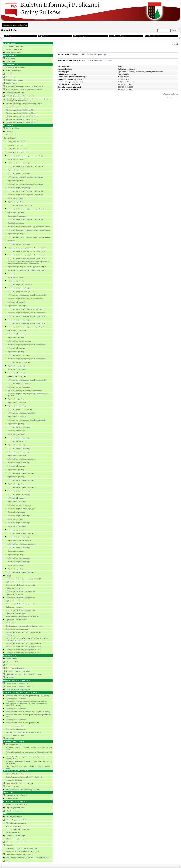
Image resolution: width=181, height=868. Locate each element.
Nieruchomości (12, 135)
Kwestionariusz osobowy (15, 735)
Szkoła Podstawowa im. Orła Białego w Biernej (23, 790)
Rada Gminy (11, 62)
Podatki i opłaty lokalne (15, 80)
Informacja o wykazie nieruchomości (21, 291)
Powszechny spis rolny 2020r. (17, 820)
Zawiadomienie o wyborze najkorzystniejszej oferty (24, 626)
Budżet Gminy (11, 659)
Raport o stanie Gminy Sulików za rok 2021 (22, 119)
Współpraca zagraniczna (15, 811)
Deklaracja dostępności (14, 817)
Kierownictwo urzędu (14, 53)
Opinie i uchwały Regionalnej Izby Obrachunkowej (24, 674)
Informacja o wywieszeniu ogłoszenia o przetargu (25, 156)
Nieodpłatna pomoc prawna (16, 823)
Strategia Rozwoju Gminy (15, 67)
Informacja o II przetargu (17, 302)
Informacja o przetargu (16, 281)
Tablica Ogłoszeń (12, 83)
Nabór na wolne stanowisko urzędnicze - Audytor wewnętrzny (28, 712)
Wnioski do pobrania (14, 826)
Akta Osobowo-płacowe (15, 839)
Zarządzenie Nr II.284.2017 (18, 149)
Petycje (9, 861)
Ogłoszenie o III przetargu (17, 402)
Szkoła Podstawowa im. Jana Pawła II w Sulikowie (24, 777)
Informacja (12, 274)
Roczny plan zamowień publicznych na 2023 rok (23, 650)
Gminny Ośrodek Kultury (15, 774)
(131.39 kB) (103, 60)
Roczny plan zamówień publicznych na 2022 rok (23, 646)
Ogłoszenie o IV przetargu (17, 416)
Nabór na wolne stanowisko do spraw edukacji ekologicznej (27, 696)
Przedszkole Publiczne (14, 780)
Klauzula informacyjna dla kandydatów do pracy (23, 732)
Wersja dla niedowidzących (15, 25)
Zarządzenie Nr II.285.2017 (18, 152)
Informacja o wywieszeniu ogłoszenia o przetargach (26, 209)
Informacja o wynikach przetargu (19, 188)
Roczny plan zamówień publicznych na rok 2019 (23, 632)
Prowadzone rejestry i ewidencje (18, 842)
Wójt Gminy (11, 58)
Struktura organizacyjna (15, 46)
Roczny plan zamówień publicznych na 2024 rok (23, 653)
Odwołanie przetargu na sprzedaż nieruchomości (25, 391)
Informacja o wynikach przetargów (20, 205)
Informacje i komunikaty (15, 93)
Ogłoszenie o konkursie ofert (16, 613)
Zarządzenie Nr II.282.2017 (18, 142)
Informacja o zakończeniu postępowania (20, 585)
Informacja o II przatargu (17, 498)
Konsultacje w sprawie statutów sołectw (20, 96)
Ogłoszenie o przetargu (16, 159)
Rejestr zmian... (173, 98)
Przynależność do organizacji (16, 804)
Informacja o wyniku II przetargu (19, 383)
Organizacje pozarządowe (15, 808)
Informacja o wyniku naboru (16, 699)
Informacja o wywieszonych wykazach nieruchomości (27, 248)
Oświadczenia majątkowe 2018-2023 (19, 686)
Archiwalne (10, 677)
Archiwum (12, 138)
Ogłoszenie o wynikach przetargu (20, 540)
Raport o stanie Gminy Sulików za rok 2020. (22, 116)
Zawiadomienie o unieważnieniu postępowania (23, 616)
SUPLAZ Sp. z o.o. (13, 786)
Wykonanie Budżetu (13, 662)
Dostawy (9, 132)
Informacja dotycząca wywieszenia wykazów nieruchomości (29, 227)
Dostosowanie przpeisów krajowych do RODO (23, 851)
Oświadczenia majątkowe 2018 (17, 683)
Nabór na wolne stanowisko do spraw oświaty (22, 723)
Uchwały (9, 74)
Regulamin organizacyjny (15, 49)
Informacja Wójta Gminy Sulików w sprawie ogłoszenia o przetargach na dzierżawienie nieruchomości (28, 263)
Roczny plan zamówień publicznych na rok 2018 (23, 579)
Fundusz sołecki (12, 799)
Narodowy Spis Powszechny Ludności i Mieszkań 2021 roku (28, 858)
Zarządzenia (10, 77)
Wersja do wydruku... (171, 94)
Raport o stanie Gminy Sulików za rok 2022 (22, 123)
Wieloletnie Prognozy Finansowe (18, 671)
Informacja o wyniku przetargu (19, 163)
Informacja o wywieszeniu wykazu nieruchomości (25, 299)
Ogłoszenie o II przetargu (17, 216)
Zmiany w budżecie (13, 665)
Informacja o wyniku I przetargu (19, 362)
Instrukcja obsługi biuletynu (16, 836)
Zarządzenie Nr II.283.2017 (18, 145)
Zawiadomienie (12, 623)
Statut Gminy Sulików (14, 71)
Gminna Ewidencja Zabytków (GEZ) (19, 854)
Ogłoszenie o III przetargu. (17, 330)
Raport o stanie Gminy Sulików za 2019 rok (22, 113)
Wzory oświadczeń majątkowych (18, 690)
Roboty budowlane (13, 128)
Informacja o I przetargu (16, 334)
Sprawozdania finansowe (15, 668)
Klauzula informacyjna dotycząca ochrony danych (24, 104)
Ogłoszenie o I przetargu (16, 212)
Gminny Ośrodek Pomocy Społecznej (19, 783)
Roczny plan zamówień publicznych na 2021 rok (23, 643)
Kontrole (9, 845)
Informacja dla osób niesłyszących (18, 829)
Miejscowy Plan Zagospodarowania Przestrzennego (24, 86)
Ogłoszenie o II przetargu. (17, 306)
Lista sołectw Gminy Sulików (17, 795)
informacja (12, 241)
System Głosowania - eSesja (16, 107)
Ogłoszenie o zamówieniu (15, 594)
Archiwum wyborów (13, 744)
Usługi (8, 576)
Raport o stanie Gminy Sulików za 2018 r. (21, 110)
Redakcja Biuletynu (13, 832)
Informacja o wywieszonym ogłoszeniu (22, 413)
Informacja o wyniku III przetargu (20, 409)
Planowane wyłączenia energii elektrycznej (21, 848)
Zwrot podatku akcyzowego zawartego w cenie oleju (25, 89)
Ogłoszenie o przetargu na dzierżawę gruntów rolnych (27, 267)
